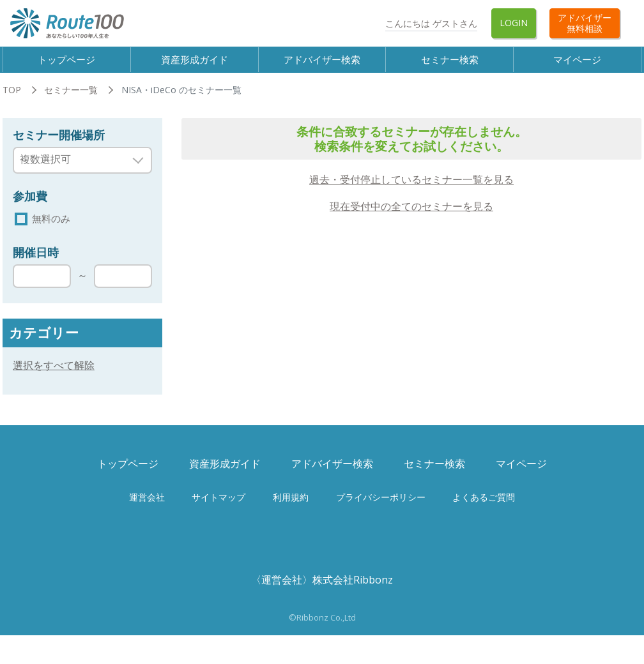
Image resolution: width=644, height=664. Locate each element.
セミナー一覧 (71, 101)
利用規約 (291, 509)
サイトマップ (218, 509)
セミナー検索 (452, 64)
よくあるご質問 (484, 509)
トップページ (69, 64)
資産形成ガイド (197, 64)
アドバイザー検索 (325, 64)
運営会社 (147, 509)
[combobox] (82, 170)
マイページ (580, 64)
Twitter (357, 23)
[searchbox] (74, 170)
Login (514, 23)
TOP (12, 101)
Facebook (322, 23)
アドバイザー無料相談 (585, 23)
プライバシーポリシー (381, 509)
